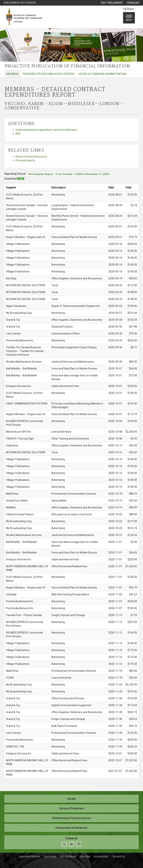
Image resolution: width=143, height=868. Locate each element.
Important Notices (30, 856)
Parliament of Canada (20, 3)
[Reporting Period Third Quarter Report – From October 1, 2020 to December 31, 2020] (69, 174)
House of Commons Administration (103, 74)
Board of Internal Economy (31, 157)
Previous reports (25, 160)
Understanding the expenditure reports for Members (46, 130)
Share (129, 9)
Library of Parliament (72, 808)
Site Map (85, 856)
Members (13, 74)
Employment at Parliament (71, 828)
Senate (71, 799)
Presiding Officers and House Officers (49, 74)
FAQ (18, 134)
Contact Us (118, 856)
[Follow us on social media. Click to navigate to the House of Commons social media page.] (71, 842)
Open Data (50, 856)
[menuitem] (112, 3)
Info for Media (68, 856)
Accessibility (101, 856)
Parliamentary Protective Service (71, 818)
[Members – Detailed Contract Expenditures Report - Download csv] (21, 179)
